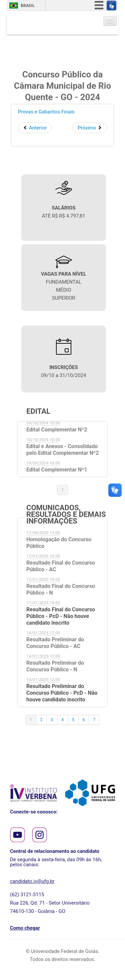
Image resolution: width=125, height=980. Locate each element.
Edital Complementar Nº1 (57, 470)
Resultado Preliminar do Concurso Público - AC (55, 643)
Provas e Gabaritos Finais (46, 112)
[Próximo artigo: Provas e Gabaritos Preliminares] (90, 128)
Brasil (28, 6)
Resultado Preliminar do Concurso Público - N (55, 666)
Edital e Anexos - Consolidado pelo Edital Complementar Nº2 (62, 450)
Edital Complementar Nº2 (57, 430)
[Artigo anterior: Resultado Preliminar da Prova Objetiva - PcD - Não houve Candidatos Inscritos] (35, 128)
